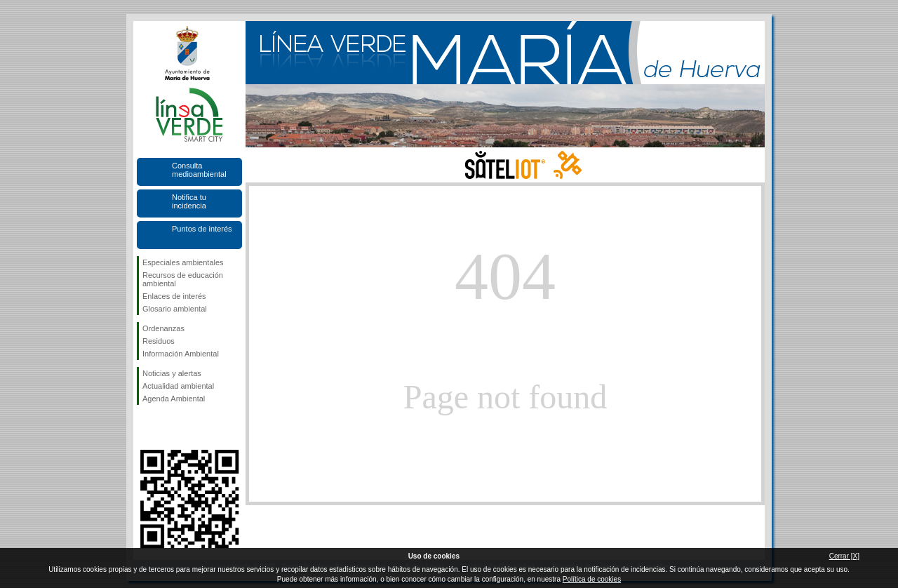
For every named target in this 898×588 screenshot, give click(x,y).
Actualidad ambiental (178, 386)
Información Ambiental (181, 354)
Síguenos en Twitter (168, 427)
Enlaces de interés (174, 296)
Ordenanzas (163, 328)
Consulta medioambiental (199, 170)
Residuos (159, 341)
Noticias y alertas (172, 373)
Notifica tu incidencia (189, 201)
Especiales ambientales (183, 262)
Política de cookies (592, 579)
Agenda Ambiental (174, 399)
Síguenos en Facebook (145, 427)
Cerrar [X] (844, 556)
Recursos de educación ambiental (183, 279)
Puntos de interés (202, 229)
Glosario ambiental (175, 309)
